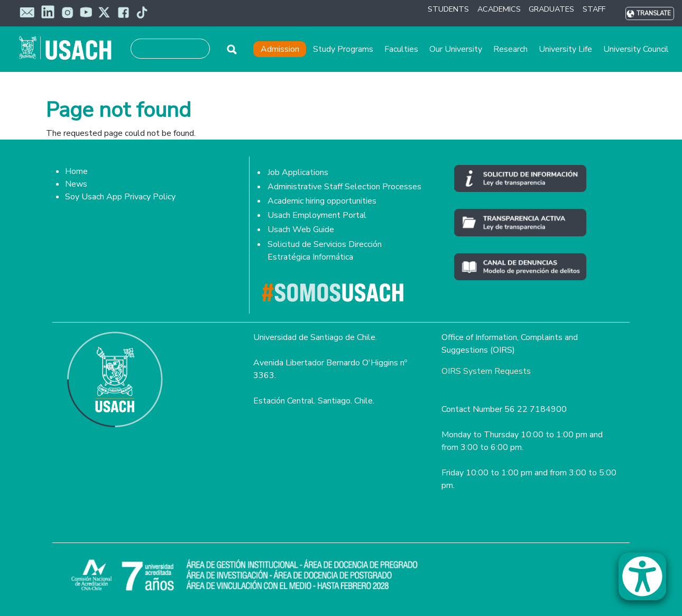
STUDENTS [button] (448, 9)
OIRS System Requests (486, 371)
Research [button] (510, 49)
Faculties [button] (401, 49)
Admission (280, 49)
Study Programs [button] (343, 49)
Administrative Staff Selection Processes (344, 187)
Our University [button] (456, 49)
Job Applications (298, 172)
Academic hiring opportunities (322, 201)
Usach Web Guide (301, 229)
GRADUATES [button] (551, 9)
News (76, 184)
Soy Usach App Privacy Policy (120, 197)
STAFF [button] (594, 9)
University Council (636, 49)
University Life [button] (565, 49)
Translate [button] (654, 13)
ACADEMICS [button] (499, 9)
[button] (648, 581)
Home (76, 171)
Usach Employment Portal (317, 215)
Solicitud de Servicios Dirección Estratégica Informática (325, 251)
